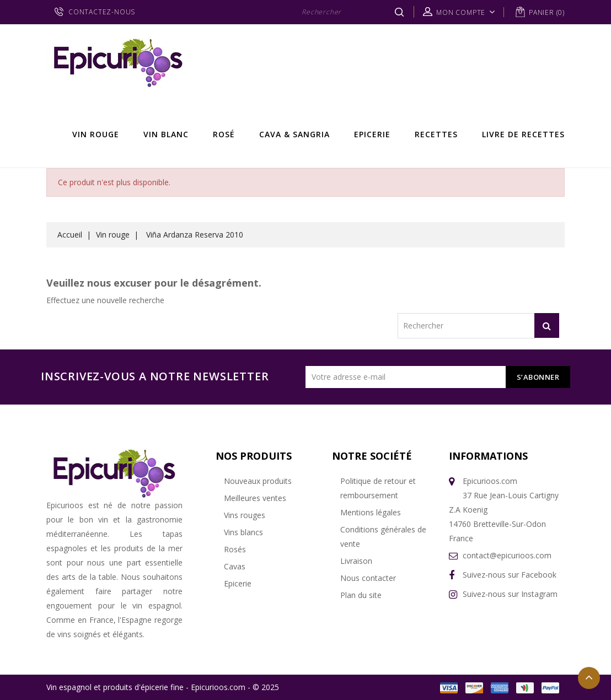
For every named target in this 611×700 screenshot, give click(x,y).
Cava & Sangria (294, 134)
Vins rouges (245, 515)
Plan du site (361, 595)
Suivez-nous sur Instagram (510, 594)
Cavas (235, 566)
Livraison (356, 561)
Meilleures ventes (255, 498)
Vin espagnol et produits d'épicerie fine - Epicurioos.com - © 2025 (163, 687)
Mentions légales (371, 512)
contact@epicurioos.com (507, 555)
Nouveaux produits (258, 481)
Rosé (224, 134)
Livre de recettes (523, 134)
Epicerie (372, 134)
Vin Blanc (166, 134)
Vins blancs (243, 532)
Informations (488, 456)
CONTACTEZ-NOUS (102, 12)
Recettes (436, 134)
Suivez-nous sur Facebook (510, 575)
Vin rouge (96, 134)
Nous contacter (368, 578)
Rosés (235, 549)
